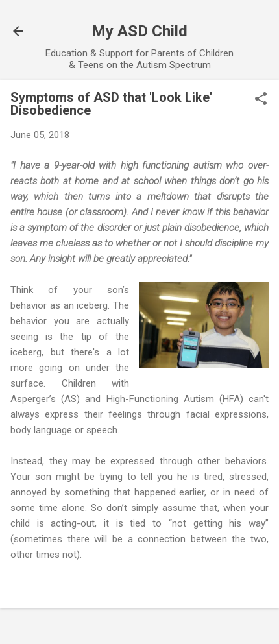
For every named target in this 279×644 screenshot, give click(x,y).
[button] (261, 100)
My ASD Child (139, 31)
